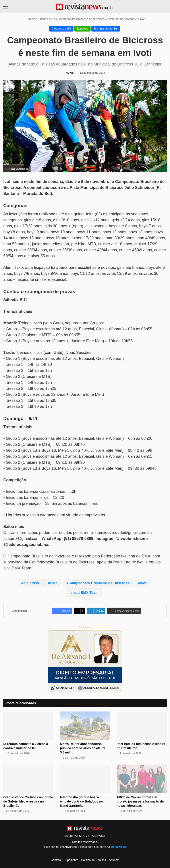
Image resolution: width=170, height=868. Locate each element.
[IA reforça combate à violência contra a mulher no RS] (28, 726)
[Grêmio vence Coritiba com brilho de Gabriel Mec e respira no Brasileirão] (28, 779)
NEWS (70, 73)
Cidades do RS (47, 19)
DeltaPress (118, 847)
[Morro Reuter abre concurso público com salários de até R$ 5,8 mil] (85, 726)
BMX (54, 583)
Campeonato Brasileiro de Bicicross (99, 583)
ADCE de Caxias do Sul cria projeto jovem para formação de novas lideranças (140, 801)
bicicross (31, 583)
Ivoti (144, 583)
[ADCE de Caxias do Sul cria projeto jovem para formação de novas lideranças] (142, 779)
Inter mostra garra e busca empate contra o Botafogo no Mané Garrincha (81, 801)
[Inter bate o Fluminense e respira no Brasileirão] (142, 726)
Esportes (82, 29)
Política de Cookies (94, 860)
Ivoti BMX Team (85, 593)
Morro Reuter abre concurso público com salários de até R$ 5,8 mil (83, 748)
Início (30, 19)
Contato (56, 860)
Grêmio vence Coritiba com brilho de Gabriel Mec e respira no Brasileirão (28, 801)
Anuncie (114, 860)
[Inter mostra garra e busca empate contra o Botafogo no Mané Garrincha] (85, 779)
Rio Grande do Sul (106, 29)
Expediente (71, 860)
